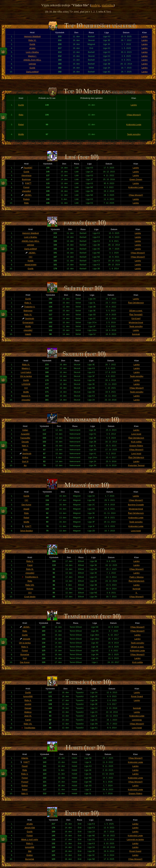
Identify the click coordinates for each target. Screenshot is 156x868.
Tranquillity (25, 438)
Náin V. (25, 446)
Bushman (26, 179)
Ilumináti (136, 334)
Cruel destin (30, 597)
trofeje (96, 5)
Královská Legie (134, 125)
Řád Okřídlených (136, 303)
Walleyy (28, 712)
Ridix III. (30, 569)
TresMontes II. (32, 577)
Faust (30, 565)
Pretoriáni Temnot (136, 465)
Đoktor (25, 786)
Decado (25, 442)
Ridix (21, 115)
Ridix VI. (32, 40)
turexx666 (28, 696)
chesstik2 (28, 330)
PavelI (25, 766)
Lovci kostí (136, 434)
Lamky (145, 36)
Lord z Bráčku (32, 52)
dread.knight (31, 265)
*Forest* (25, 782)
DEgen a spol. (136, 311)
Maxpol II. (26, 396)
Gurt (25, 658)
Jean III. (28, 716)
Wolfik (21, 134)
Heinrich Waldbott (32, 36)
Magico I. (32, 56)
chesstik (26, 639)
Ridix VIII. (30, 585)
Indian (25, 430)
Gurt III (25, 461)
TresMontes (30, 728)
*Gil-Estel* (136, 319)
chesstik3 (30, 573)
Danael (28, 708)
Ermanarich (28, 322)
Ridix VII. (28, 724)
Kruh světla (136, 442)
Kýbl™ (28, 183)
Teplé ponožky (134, 134)
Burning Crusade (136, 505)
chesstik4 (26, 191)
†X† (31, 257)
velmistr (32, 64)
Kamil (28, 720)
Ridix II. (28, 303)
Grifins (25, 457)
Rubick (26, 199)
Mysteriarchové (136, 322)
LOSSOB (26, 384)
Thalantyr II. (30, 307)
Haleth (28, 334)
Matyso (30, 589)
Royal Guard (137, 696)
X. (136, 593)
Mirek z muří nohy (30, 839)
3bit (30, 851)
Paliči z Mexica (136, 577)
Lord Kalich (26, 372)
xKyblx (32, 48)
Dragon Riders (136, 446)
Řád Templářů (136, 315)
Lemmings (137, 720)
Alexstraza (26, 175)
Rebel (21, 125)
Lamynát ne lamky (135, 839)
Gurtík (32, 44)
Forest (26, 187)
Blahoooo (28, 311)
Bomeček (25, 654)
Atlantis (25, 758)
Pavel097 (28, 168)
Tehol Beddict (26, 531)
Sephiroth (29, 319)
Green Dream (136, 179)
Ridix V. (30, 561)
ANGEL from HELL (32, 60)
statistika (108, 5)
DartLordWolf (32, 72)
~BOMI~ (28, 195)
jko (25, 465)
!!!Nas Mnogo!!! (134, 115)
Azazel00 (25, 434)
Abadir (26, 509)
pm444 (28, 704)
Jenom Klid (30, 828)
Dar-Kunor (26, 505)
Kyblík (31, 261)
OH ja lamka (26, 376)
